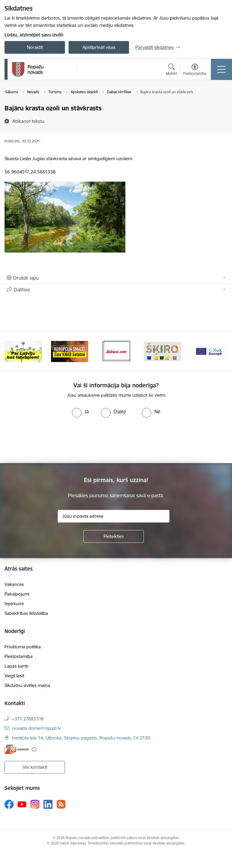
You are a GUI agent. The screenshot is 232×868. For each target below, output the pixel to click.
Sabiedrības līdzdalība (26, 613)
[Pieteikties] (114, 536)
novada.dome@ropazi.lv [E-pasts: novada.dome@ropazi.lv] (36, 728)
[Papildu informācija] (34, 749)
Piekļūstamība (19, 656)
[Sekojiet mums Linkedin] (48, 804)
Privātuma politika (23, 647)
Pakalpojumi (17, 594)
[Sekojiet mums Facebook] (9, 804)
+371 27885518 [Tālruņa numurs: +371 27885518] (28, 719)
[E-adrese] (17, 749)
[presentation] (50, 440)
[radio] (80, 412)
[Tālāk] (220, 351)
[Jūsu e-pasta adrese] (114, 516)
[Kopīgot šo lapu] (116, 290)
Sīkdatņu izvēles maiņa (27, 685)
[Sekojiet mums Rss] (61, 804)
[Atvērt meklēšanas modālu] (171, 70)
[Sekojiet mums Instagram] (35, 804)
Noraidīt (35, 47)
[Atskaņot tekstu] (28, 121)
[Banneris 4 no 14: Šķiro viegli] (163, 351)
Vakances (14, 584)
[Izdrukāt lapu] (116, 278)
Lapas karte (16, 666)
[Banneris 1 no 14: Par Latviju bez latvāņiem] (23, 351)
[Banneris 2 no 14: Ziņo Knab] (70, 351)
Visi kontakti (35, 767)
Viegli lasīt (14, 676)
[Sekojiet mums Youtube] (22, 804)
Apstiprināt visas (99, 47)
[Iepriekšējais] (12, 351)
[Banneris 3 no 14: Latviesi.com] (116, 351)
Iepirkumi (14, 604)
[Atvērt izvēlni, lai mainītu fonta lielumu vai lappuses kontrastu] (195, 70)
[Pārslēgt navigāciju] (221, 69)
